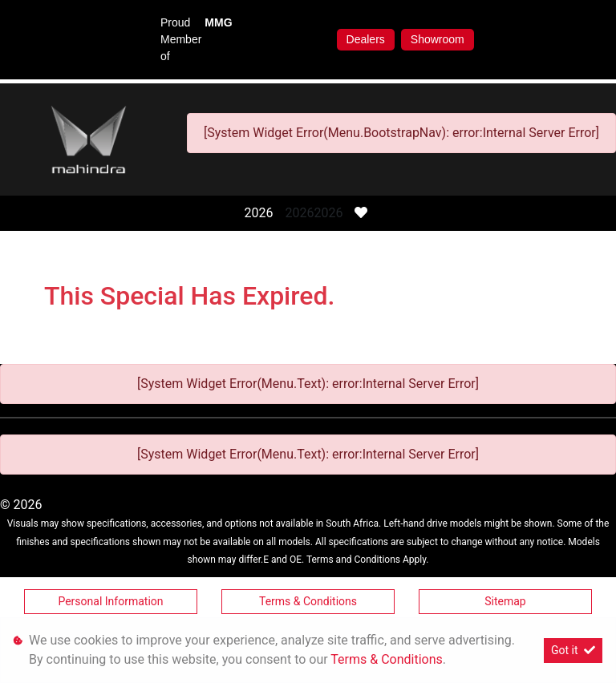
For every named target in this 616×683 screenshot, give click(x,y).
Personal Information (110, 601)
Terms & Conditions (308, 601)
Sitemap (505, 601)
